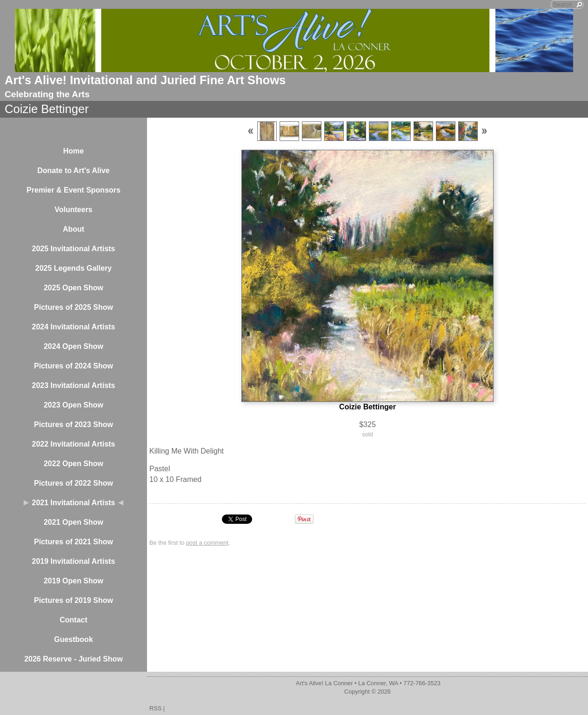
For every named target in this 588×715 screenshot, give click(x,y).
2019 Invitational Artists (73, 561)
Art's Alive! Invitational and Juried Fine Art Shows (145, 80)
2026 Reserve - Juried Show (73, 659)
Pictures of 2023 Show (73, 424)
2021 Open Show (73, 522)
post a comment (207, 543)
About (73, 229)
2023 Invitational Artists (73, 385)
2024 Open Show (73, 346)
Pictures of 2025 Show (73, 307)
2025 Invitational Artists (73, 249)
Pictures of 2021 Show (73, 542)
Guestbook (73, 639)
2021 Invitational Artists (73, 503)
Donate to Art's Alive (73, 170)
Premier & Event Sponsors (73, 190)
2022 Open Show (73, 464)
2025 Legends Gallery (74, 268)
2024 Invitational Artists (73, 327)
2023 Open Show (73, 405)
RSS (155, 708)
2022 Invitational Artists (73, 444)
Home (73, 151)
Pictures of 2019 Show (73, 600)
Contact (73, 620)
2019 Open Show (73, 581)
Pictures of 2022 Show (73, 483)
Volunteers (73, 210)
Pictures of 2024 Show (73, 366)
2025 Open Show (73, 288)
